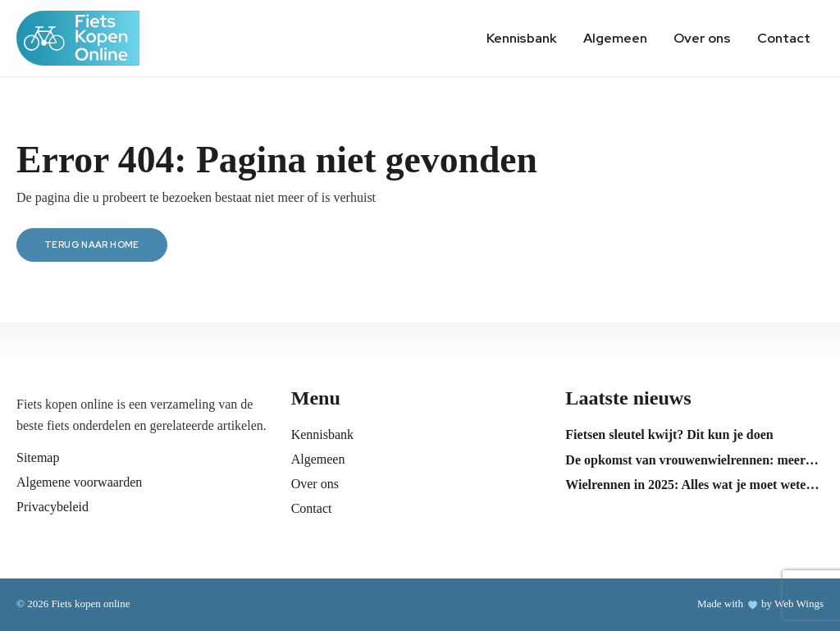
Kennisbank (522, 38)
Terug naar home (92, 245)
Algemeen (615, 38)
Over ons (702, 38)
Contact (784, 38)
